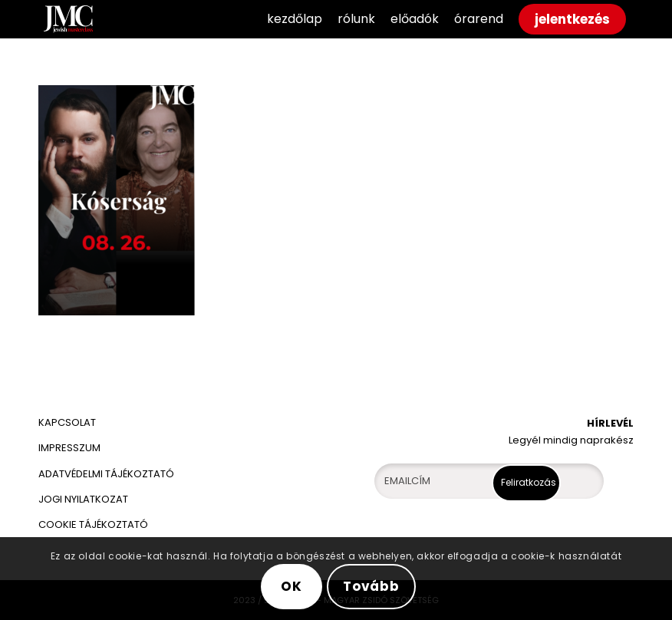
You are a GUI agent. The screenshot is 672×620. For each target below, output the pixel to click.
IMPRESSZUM (69, 448)
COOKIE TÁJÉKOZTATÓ (93, 524)
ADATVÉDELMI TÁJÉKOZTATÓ (107, 474)
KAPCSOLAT (67, 422)
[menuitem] (295, 19)
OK (292, 586)
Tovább (371, 586)
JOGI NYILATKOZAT (83, 499)
